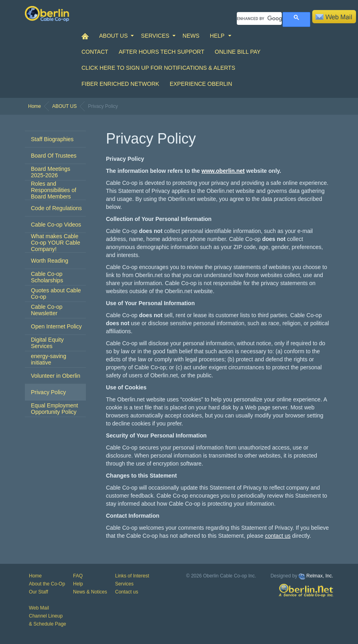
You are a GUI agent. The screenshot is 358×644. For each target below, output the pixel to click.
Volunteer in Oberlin (56, 376)
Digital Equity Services (47, 343)
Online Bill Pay (238, 52)
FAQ (78, 576)
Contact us (127, 592)
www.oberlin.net (223, 171)
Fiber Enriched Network (120, 84)
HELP (217, 36)
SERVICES (155, 36)
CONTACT (95, 52)
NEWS (191, 36)
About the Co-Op (47, 584)
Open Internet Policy (56, 326)
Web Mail (39, 608)
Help (78, 584)
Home (35, 106)
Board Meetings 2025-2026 (51, 172)
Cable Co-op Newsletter (47, 310)
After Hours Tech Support (162, 52)
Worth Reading (50, 261)
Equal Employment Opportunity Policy (55, 409)
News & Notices (90, 592)
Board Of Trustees (54, 156)
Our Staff (39, 592)
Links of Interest (132, 576)
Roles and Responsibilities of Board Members (54, 190)
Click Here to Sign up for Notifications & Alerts (158, 68)
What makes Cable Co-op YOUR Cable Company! (56, 243)
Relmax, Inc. (320, 576)
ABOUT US (113, 36)
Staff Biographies (52, 139)
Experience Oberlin (201, 84)
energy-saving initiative (49, 359)
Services (124, 584)
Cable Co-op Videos (56, 225)
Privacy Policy (48, 392)
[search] (259, 18)
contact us (278, 536)
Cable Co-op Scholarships (47, 277)
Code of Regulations (56, 208)
